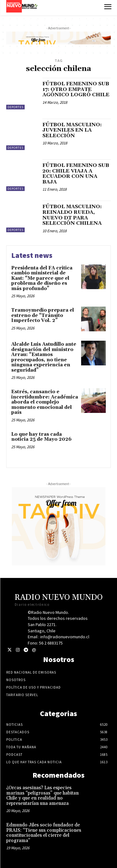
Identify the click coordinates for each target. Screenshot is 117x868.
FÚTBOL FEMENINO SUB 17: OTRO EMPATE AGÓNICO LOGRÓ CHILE (76, 89)
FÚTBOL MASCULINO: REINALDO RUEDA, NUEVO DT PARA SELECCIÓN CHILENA (72, 215)
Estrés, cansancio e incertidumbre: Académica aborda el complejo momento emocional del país (45, 402)
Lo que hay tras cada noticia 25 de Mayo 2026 (41, 437)
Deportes (15, 107)
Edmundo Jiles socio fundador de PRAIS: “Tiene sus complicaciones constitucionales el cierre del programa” (44, 833)
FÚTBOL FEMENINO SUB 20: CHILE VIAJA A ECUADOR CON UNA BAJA (76, 174)
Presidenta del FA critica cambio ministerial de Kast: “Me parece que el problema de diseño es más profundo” (42, 278)
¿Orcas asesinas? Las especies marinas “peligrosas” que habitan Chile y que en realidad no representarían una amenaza (42, 796)
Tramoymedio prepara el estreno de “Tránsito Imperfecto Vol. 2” (43, 315)
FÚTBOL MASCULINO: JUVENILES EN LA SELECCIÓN (72, 130)
